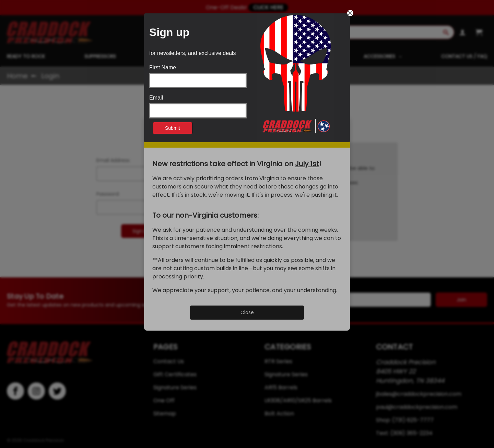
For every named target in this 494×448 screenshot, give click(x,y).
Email (156, 98)
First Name (163, 68)
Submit (173, 128)
